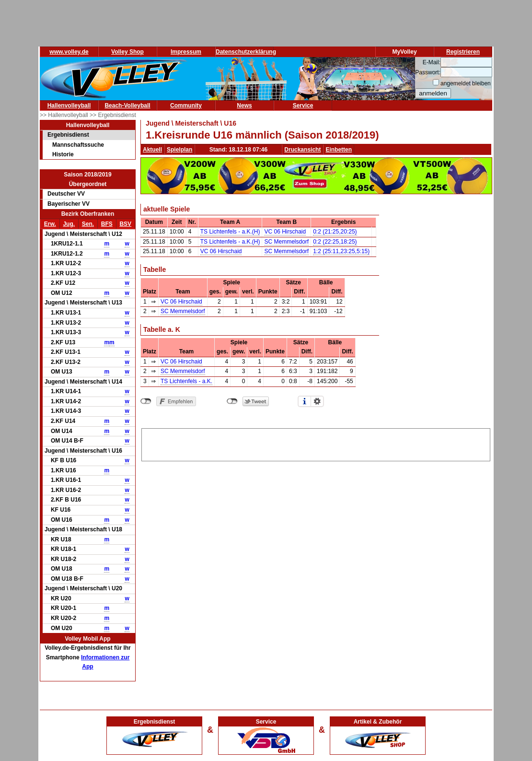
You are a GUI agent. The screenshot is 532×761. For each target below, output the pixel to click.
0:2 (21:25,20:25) (335, 232)
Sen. (88, 224)
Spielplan (179, 150)
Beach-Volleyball (127, 105)
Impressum (186, 52)
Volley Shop (127, 52)
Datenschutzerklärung (246, 52)
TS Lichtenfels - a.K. (186, 381)
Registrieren (463, 52)
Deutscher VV (66, 194)
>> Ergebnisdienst (113, 115)
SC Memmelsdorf (286, 242)
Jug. (69, 224)
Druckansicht (302, 150)
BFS (107, 224)
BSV (125, 224)
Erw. (50, 224)
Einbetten (339, 150)
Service (303, 105)
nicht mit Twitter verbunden (232, 401)
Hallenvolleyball (69, 105)
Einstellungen (317, 401)
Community (186, 105)
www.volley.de (69, 52)
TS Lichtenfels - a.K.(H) (230, 232)
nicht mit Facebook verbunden (146, 401)
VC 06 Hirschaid (285, 232)
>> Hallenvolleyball (65, 115)
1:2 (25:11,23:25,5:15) (341, 251)
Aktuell (152, 150)
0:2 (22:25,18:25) (335, 242)
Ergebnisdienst (68, 135)
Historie (63, 154)
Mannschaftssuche (78, 145)
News (244, 105)
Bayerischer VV (69, 204)
